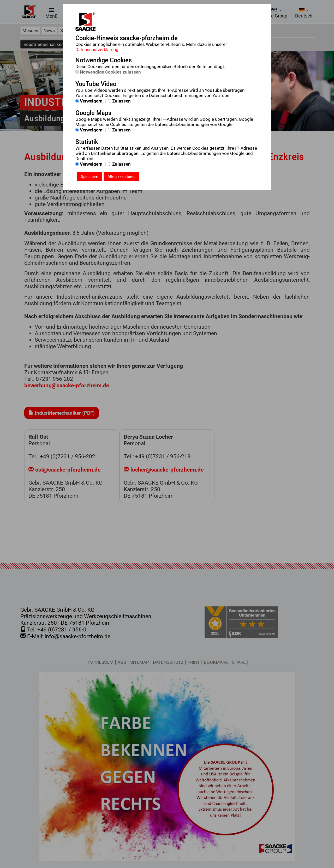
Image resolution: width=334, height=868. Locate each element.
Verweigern (89, 101)
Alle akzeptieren (121, 177)
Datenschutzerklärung (97, 50)
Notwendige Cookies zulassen (108, 72)
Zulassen (119, 101)
